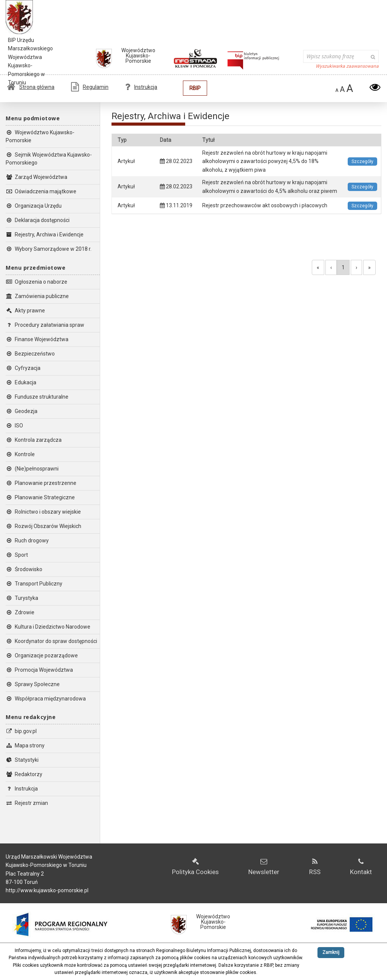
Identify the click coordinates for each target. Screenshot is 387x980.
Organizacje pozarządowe (42, 655)
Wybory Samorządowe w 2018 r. (49, 249)
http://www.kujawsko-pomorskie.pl (47, 890)
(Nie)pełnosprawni (32, 469)
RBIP (195, 88)
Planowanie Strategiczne (40, 497)
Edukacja (21, 382)
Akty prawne (25, 311)
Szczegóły (362, 162)
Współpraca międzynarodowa (46, 699)
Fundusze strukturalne (37, 397)
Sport (17, 555)
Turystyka (22, 598)
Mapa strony (25, 745)
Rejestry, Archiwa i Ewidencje (45, 235)
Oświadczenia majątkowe (41, 191)
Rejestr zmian (27, 803)
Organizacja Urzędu (34, 206)
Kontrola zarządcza (34, 440)
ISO (14, 426)
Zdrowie (20, 612)
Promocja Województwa (39, 670)
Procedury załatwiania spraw (45, 325)
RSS (315, 867)
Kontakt (361, 867)
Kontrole (20, 454)
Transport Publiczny (34, 584)
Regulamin (90, 87)
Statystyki (22, 760)
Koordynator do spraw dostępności (51, 641)
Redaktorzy (24, 774)
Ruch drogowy (27, 540)
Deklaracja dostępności (38, 220)
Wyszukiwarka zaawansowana (347, 66)
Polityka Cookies (195, 867)
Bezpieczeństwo (30, 354)
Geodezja (22, 411)
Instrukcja (141, 87)
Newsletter (264, 867)
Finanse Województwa (37, 339)
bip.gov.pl (21, 731)
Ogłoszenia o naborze (36, 282)
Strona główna (31, 87)
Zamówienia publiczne (37, 296)
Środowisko (24, 569)
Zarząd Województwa (36, 177)
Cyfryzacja (23, 368)
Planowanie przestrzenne (41, 483)
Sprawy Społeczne (33, 684)
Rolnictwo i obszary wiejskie (43, 512)
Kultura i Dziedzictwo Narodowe (48, 627)
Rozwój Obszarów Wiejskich (43, 526)
